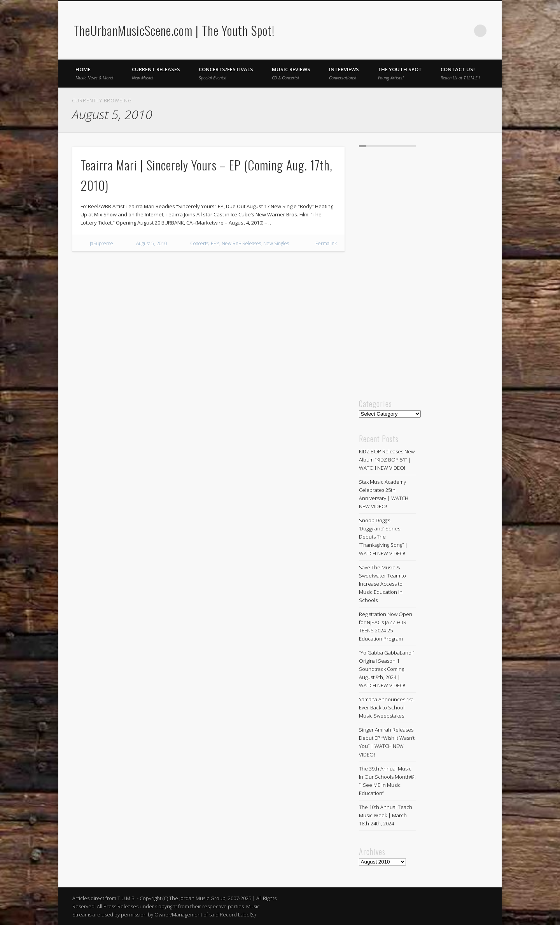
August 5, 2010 (152, 243)
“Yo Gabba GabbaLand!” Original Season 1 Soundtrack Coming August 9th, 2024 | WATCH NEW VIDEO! (387, 669)
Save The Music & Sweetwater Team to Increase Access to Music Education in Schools (382, 584)
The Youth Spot (400, 73)
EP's (215, 243)
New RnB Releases (241, 243)
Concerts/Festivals (226, 73)
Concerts (199, 243)
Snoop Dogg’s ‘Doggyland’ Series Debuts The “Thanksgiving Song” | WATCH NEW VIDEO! (383, 537)
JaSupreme (101, 243)
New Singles (276, 243)
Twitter (464, 31)
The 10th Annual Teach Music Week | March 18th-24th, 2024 (386, 815)
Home (94, 73)
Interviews (344, 73)
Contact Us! (460, 73)
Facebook (448, 31)
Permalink (326, 243)
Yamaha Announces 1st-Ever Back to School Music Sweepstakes (387, 707)
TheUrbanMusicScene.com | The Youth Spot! (174, 30)
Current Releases (156, 73)
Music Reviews (291, 73)
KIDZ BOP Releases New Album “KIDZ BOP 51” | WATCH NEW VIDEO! (387, 460)
